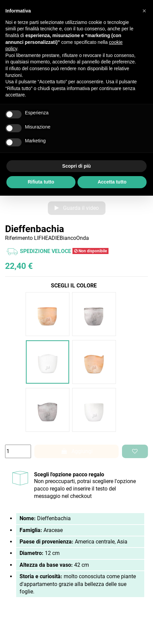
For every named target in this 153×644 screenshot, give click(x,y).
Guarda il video (77, 208)
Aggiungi (76, 451)
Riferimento (19, 238)
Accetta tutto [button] (112, 182)
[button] (144, 11)
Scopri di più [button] (77, 166)
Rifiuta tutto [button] (41, 182)
